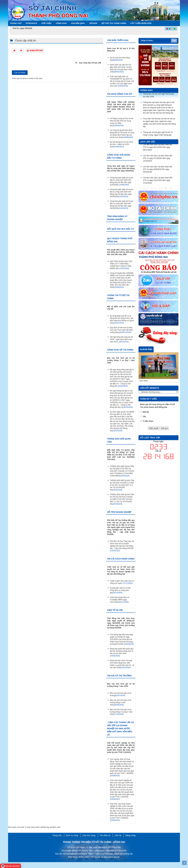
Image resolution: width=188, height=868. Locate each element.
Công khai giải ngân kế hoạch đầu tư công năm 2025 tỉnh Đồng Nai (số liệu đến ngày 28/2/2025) (122, 205)
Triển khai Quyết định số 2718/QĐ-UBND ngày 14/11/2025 (119, 600)
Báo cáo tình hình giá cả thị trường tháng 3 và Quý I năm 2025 (121, 712)
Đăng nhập (131, 835)
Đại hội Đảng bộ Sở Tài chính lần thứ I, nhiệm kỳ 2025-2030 (121, 144)
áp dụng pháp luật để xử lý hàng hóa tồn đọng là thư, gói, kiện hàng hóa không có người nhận (122, 319)
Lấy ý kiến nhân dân (141, 23)
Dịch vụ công (72, 835)
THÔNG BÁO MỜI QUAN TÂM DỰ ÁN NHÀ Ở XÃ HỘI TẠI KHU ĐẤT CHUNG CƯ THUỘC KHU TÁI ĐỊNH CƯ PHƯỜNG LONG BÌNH (122, 471)
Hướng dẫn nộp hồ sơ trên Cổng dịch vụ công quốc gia (120, 590)
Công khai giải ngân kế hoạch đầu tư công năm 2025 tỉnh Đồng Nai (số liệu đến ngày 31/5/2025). (122, 181)
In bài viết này (35, 50)
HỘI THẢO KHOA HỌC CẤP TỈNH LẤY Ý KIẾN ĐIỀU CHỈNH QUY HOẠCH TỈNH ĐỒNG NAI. (121, 265)
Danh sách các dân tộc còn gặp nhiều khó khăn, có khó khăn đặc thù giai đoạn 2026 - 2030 (122, 68)
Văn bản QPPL (78, 23)
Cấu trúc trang (89, 835)
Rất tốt (146, 412)
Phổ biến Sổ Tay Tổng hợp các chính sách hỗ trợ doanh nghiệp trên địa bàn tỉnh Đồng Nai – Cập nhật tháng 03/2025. (122, 546)
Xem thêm (144, 381)
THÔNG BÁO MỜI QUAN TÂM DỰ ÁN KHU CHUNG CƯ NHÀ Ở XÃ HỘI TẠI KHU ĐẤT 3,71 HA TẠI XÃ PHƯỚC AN (122, 485)
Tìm (174, 41)
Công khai (61, 23)
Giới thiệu (46, 23)
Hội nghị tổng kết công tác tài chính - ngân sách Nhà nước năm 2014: (121, 339)
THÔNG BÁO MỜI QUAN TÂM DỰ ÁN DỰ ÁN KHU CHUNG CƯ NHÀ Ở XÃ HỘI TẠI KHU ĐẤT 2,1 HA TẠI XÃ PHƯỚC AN (122, 499)
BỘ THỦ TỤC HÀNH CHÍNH (114, 23)
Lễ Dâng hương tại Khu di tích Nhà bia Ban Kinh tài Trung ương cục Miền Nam (122, 122)
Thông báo (146, 90)
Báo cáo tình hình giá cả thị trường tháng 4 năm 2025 (121, 703)
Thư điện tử (105, 835)
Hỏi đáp (93, 23)
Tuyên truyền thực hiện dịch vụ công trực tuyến (122, 582)
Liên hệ (118, 835)
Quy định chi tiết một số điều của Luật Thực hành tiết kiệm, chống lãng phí (122, 330)
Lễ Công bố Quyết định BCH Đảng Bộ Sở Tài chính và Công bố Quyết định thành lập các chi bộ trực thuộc (122, 134)
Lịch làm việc (148, 142)
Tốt (144, 417)
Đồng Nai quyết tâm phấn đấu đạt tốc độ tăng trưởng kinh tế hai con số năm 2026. (122, 652)
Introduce (32, 23)
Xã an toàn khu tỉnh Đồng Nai (120, 59)
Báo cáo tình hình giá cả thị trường (121, 694)
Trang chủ (16, 23)
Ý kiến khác (148, 421)
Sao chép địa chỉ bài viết (88, 63)
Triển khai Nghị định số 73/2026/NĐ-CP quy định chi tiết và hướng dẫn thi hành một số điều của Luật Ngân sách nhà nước (122, 81)
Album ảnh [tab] (146, 349)
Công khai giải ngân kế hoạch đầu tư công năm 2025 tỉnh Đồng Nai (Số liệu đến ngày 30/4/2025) (122, 193)
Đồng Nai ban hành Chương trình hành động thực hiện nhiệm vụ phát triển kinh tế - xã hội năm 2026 (122, 664)
